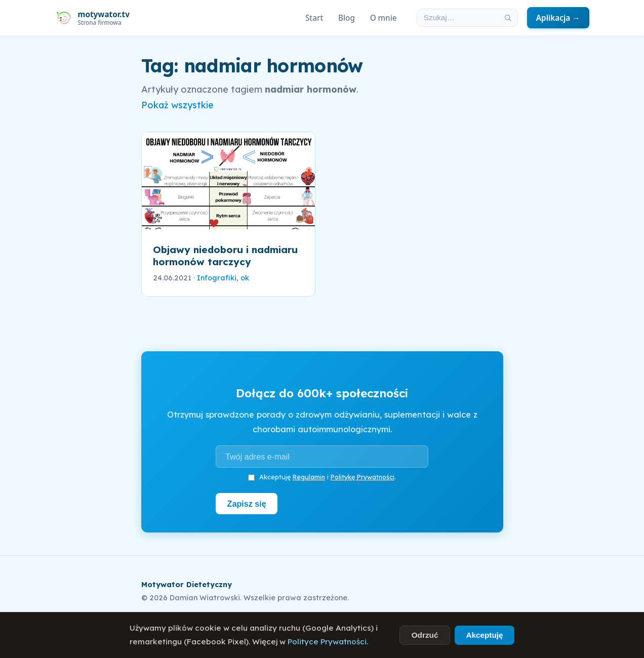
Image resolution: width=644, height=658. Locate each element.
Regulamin (309, 477)
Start (314, 18)
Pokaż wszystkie (177, 105)
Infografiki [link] (217, 278)
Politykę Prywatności (363, 477)
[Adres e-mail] (322, 457)
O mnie (384, 18)
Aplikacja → (558, 18)
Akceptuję (484, 635)
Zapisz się (247, 504)
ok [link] (245, 278)
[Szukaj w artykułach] (458, 18)
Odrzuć (425, 635)
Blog (347, 18)
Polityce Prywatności (327, 642)
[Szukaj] (508, 18)
